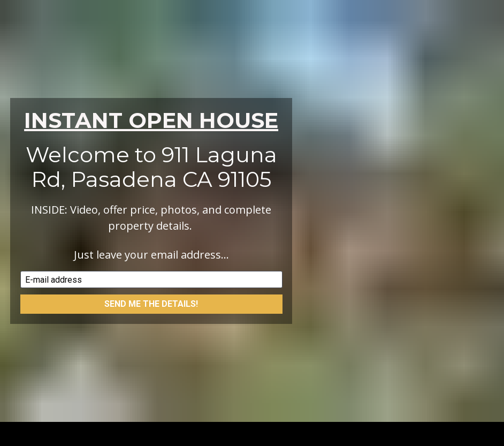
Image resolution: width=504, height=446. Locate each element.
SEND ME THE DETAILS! (151, 301)
